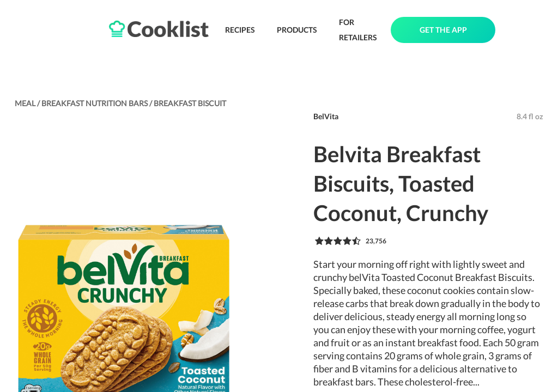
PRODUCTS (297, 30)
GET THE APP (443, 30)
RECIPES (240, 30)
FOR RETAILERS (358, 30)
